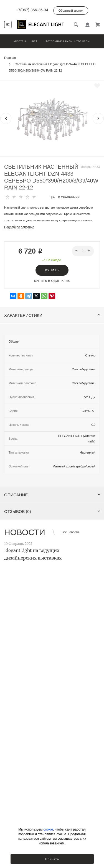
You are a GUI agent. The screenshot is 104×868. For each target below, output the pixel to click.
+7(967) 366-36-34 (32, 10)
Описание (52, 495)
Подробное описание (19, 227)
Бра (35, 41)
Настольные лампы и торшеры (67, 41)
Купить (52, 270)
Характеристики (52, 315)
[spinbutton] (83, 251)
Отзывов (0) (52, 511)
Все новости (70, 532)
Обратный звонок (71, 11)
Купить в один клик (52, 281)
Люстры (20, 41)
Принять (52, 859)
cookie (48, 829)
